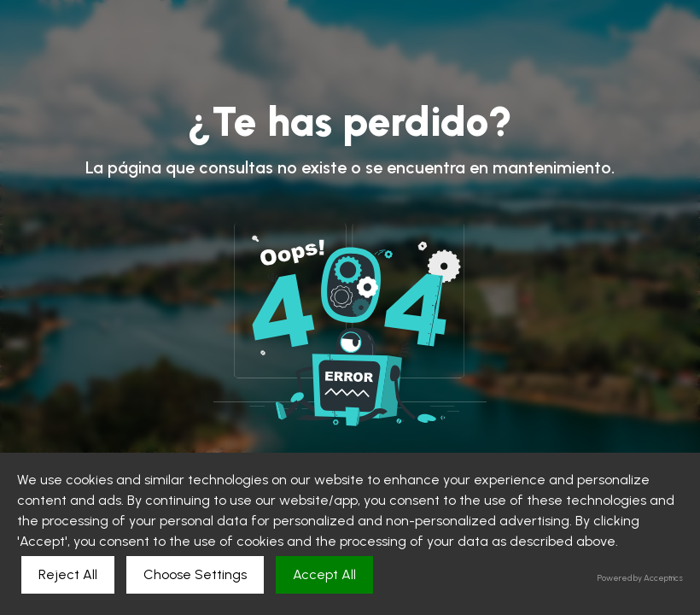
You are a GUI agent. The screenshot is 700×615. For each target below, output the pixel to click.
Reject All (68, 574)
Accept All (324, 574)
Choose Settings (195, 574)
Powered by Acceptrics (640, 578)
